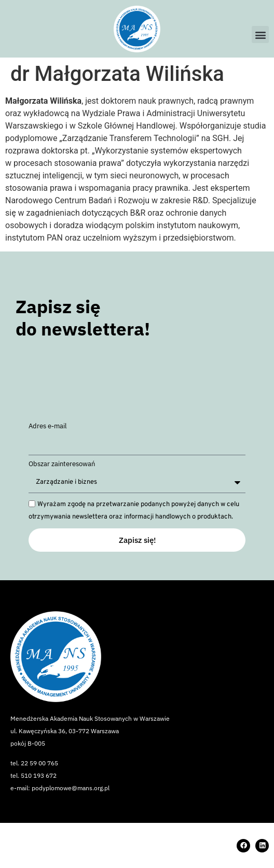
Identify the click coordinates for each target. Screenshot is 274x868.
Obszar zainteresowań (62, 464)
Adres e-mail (48, 426)
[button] (260, 34)
